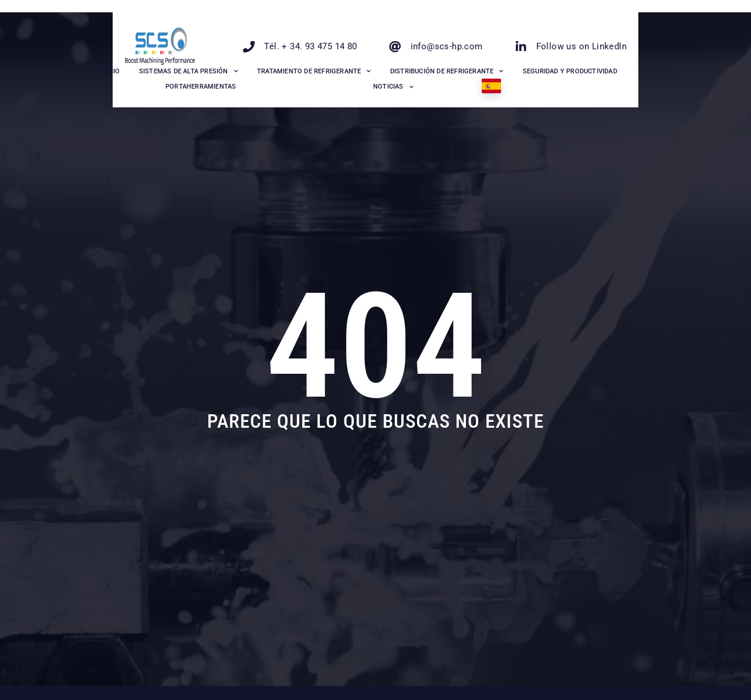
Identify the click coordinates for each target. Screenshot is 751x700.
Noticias (393, 87)
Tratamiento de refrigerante (314, 72)
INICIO (110, 71)
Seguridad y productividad (570, 71)
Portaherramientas (201, 87)
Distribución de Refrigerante (447, 72)
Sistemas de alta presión (189, 72)
